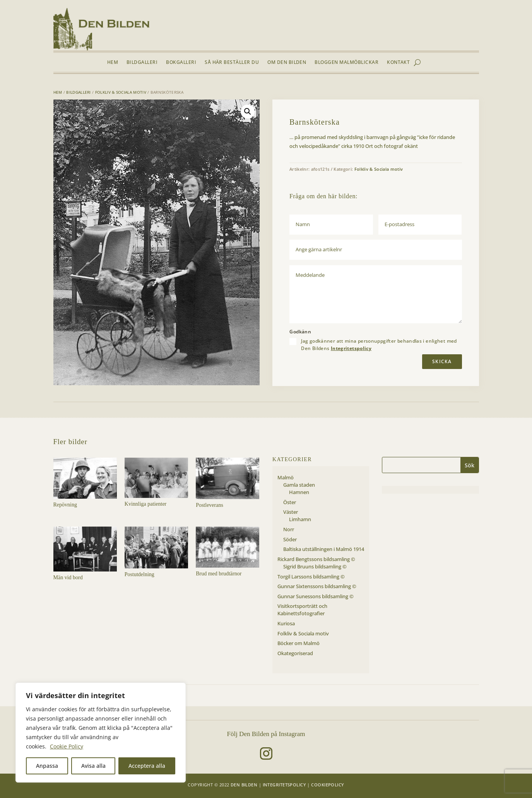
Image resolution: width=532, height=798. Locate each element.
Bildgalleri (142, 63)
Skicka (442, 361)
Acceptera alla (147, 766)
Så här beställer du (232, 63)
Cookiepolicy (328, 785)
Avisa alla (93, 766)
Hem (113, 63)
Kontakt (398, 63)
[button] (248, 112)
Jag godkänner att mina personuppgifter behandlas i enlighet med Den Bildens (379, 345)
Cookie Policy (67, 746)
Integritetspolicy (351, 348)
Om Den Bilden (287, 63)
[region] (101, 733)
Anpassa (47, 766)
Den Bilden (244, 785)
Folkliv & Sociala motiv (121, 92)
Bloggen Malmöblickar (346, 63)
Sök (470, 465)
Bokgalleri (181, 63)
